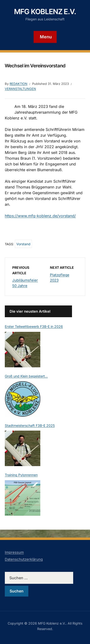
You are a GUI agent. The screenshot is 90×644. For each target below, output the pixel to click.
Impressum (14, 552)
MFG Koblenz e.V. (45, 12)
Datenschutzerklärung (24, 559)
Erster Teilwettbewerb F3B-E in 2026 (34, 326)
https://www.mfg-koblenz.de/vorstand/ (40, 216)
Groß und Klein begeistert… (26, 376)
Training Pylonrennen (21, 475)
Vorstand (23, 244)
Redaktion (18, 84)
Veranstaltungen (20, 89)
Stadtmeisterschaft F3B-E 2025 (30, 425)
